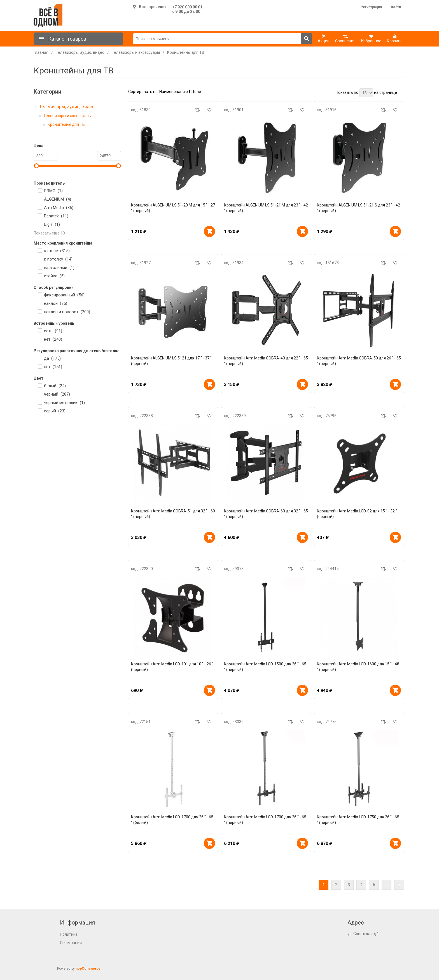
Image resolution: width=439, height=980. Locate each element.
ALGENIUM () (58, 199)
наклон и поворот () (67, 312)
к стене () (57, 251)
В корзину (209, 231)
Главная (41, 52)
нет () (53, 339)
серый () (55, 411)
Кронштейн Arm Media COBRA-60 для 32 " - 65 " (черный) (266, 514)
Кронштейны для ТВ (66, 124)
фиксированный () (64, 295)
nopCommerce (88, 969)
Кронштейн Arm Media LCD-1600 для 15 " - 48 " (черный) (358, 667)
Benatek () (56, 216)
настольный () (59, 268)
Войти (396, 7)
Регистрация (371, 7)
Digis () (52, 224)
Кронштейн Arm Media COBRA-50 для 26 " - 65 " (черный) (359, 361)
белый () (55, 386)
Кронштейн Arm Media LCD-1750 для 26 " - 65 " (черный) (358, 820)
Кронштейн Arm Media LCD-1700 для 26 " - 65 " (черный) (265, 820)
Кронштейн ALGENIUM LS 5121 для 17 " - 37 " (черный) (171, 361)
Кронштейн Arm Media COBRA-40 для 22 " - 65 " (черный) (266, 361)
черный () (57, 394)
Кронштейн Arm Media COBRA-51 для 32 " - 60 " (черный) (173, 514)
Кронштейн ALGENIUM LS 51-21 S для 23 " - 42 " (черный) (359, 208)
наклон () (56, 303)
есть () (53, 331)
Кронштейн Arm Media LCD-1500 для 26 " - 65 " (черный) (265, 667)
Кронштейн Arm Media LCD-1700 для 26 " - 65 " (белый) (172, 820)
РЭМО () (53, 191)
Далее (387, 885)
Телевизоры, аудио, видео (67, 107)
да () (52, 358)
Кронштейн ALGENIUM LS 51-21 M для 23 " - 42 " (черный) (266, 208)
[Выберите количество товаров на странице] (366, 93)
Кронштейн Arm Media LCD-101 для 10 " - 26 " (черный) (172, 667)
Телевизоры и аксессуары (67, 116)
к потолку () (58, 259)
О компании (71, 943)
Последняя (399, 885)
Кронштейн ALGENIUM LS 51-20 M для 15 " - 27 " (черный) (173, 208)
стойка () (54, 276)
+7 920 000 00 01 (187, 7)
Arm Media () (59, 208)
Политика (69, 934)
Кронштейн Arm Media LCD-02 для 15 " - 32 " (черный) (357, 514)
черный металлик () (64, 403)
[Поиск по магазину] (217, 39)
